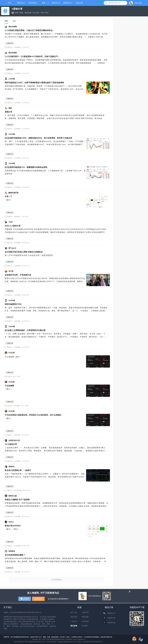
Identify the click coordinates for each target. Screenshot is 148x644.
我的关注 (55, 3)
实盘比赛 (79, 3)
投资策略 (32, 3)
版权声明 (74, 617)
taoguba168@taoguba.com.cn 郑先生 (70, 642)
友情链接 (85, 621)
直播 (44, 3)
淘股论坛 (20, 3)
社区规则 (85, 626)
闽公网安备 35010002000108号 (93, 642)
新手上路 (74, 612)
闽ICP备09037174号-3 (21, 642)
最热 (14, 21)
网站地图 (85, 617)
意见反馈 (74, 626)
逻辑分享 (10, 43)
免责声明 (85, 612)
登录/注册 (138, 3)
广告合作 (74, 621)
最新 (6, 21)
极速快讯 (67, 3)
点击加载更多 (56, 580)
